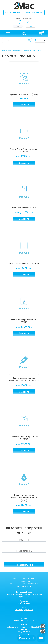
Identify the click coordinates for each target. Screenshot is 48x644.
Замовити (24, 104)
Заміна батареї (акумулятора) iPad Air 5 (24, 150)
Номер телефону (24, 554)
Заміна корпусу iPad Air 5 (24, 208)
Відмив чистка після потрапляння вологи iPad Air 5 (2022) (24, 498)
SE (29, 40)
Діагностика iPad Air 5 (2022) (24, 94)
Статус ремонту (13, 12)
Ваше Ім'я (24, 542)
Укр (18, 26)
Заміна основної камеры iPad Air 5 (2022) (24, 438)
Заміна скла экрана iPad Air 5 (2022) (24, 321)
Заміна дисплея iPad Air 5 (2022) (24, 264)
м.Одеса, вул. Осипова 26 (24, 619)
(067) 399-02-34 (24, 632)
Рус (30, 26)
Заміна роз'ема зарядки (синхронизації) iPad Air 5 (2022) (24, 379)
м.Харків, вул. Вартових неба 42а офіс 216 (24, 626)
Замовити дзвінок (34, 12)
